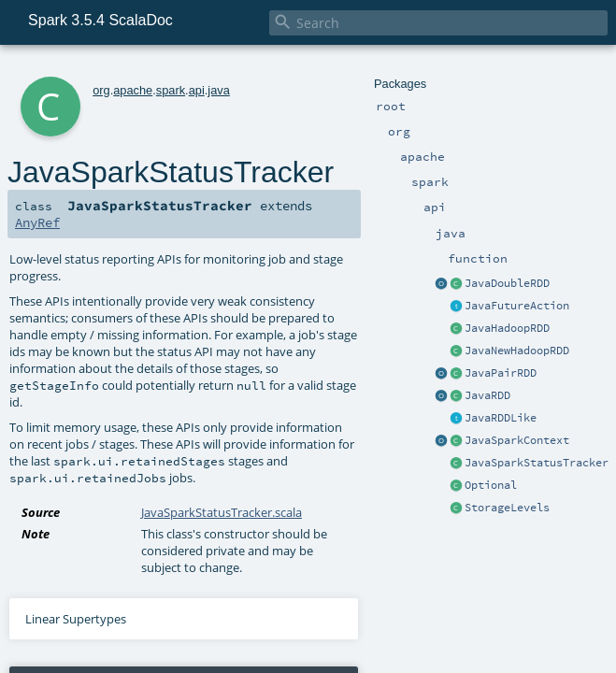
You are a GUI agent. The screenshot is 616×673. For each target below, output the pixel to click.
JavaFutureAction (517, 306)
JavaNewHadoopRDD (517, 351)
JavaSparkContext (517, 440)
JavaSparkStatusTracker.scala (222, 512)
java (218, 90)
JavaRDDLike (501, 418)
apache (133, 90)
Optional (491, 485)
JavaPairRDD (501, 373)
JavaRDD (487, 395)
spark (171, 90)
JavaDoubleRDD (507, 283)
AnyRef (37, 222)
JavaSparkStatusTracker (537, 463)
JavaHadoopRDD (507, 328)
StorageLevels (507, 508)
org (101, 90)
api (197, 90)
